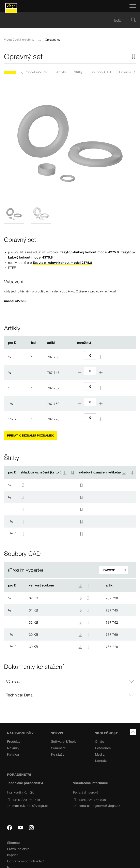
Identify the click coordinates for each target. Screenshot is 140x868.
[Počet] (90, 355)
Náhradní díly (20, 733)
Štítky (78, 72)
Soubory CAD (101, 72)
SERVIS (57, 733)
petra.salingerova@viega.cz (97, 806)
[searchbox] (67, 20)
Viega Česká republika (19, 40)
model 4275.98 (37, 72)
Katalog (13, 754)
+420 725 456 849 (90, 800)
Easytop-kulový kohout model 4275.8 (89, 252)
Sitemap (13, 843)
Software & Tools (64, 741)
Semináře (58, 748)
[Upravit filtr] (114, 570)
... (40, 40)
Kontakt (101, 761)
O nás (99, 741)
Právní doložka (18, 849)
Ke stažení (59, 754)
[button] (70, 682)
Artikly (61, 72)
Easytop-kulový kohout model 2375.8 (62, 263)
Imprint (12, 855)
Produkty (14, 741)
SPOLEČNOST (106, 733)
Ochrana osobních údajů (26, 861)
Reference (103, 748)
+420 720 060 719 (24, 800)
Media (100, 754)
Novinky (13, 748)
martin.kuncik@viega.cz (28, 806)
